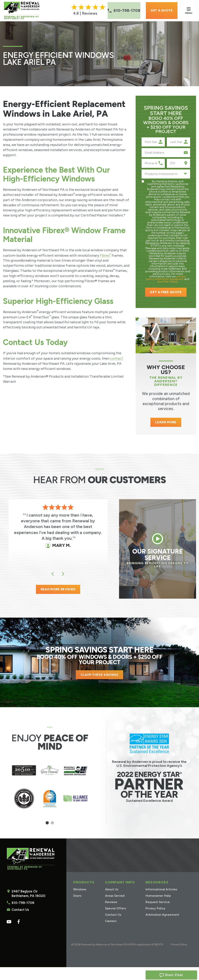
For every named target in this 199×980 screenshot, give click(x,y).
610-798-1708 (22, 903)
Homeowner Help (158, 900)
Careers (111, 926)
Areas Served (115, 900)
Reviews (111, 907)
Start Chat (171, 974)
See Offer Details (168, 282)
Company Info (120, 888)
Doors (78, 900)
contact (117, 358)
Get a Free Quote (166, 292)
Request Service (158, 907)
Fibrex (106, 255)
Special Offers (116, 913)
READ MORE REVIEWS (58, 589)
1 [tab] (47, 825)
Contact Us (20, 910)
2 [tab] (52, 825)
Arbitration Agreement (169, 279)
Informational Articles (161, 894)
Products (84, 888)
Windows (80, 894)
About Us (112, 894)
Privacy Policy (155, 913)
